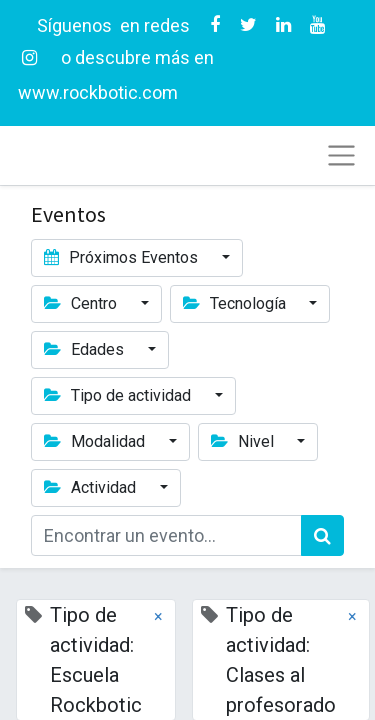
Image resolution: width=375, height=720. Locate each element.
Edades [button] (86, 349)
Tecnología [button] (236, 303)
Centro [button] (82, 303)
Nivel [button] (244, 441)
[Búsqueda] (322, 535)
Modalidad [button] (96, 441)
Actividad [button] (92, 487)
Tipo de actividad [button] (119, 395)
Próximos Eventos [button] (123, 257)
